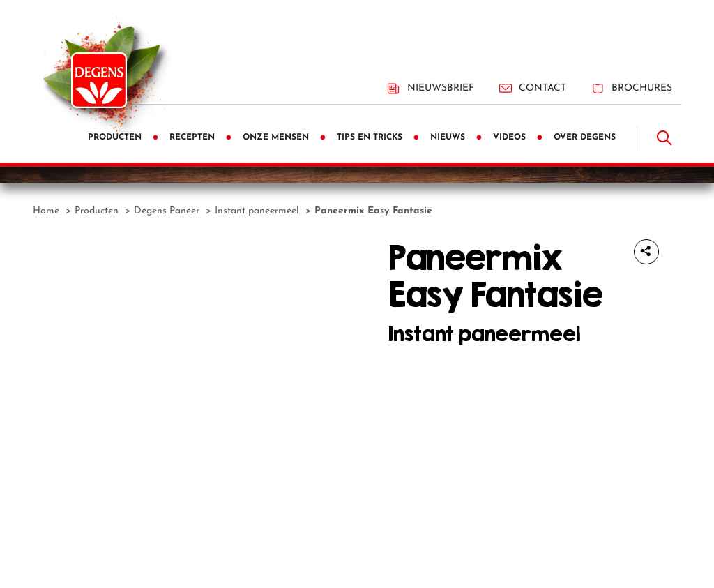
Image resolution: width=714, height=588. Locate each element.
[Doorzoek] (664, 138)
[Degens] (99, 80)
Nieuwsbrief (430, 89)
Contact (533, 88)
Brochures (632, 88)
